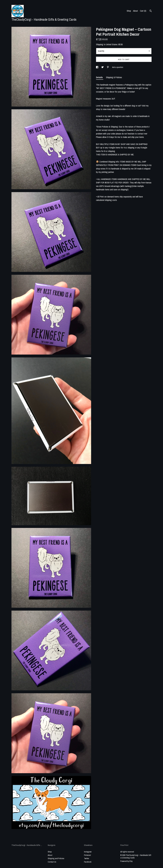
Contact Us (52, 862)
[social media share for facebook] (97, 67)
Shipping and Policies (56, 858)
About (135, 11)
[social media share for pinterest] (108, 67)
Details (100, 77)
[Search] (151, 11)
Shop (129, 11)
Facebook (88, 862)
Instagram (88, 852)
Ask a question (118, 67)
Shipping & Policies (114, 77)
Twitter (87, 858)
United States (112, 44)
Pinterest (87, 855)
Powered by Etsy (126, 861)
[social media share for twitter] (103, 67)
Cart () (143, 11)
